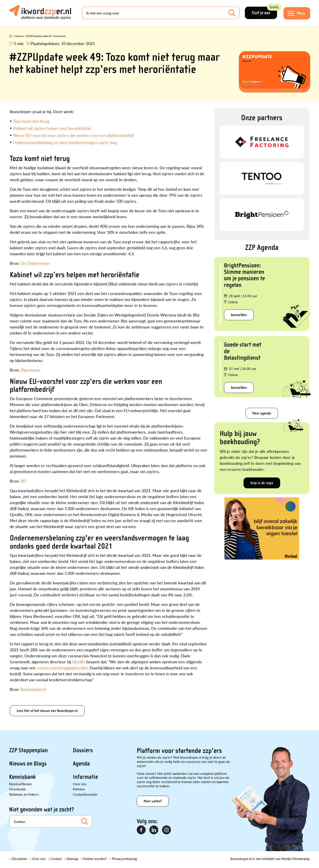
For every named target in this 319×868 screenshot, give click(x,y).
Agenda (81, 764)
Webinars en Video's (24, 794)
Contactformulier (85, 794)
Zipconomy (30, 370)
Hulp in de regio (262, 483)
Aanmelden (239, 315)
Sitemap (72, 859)
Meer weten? (153, 801)
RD (23, 481)
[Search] (161, 13)
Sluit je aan (264, 11)
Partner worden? (95, 859)
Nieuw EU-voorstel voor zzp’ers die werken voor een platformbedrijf (73, 135)
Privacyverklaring (124, 859)
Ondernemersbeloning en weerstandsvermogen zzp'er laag (65, 142)
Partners (79, 789)
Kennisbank (22, 777)
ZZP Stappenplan (28, 750)
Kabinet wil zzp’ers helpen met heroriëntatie (52, 128)
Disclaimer (19, 859)
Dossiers (83, 750)
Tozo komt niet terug (31, 121)
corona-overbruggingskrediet (62, 668)
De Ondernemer (35, 263)
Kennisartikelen (20, 784)
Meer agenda (262, 413)
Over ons (80, 784)
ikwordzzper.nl (33, 689)
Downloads (17, 789)
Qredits (79, 662)
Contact (56, 859)
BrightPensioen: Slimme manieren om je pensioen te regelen (244, 275)
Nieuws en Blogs (28, 764)
